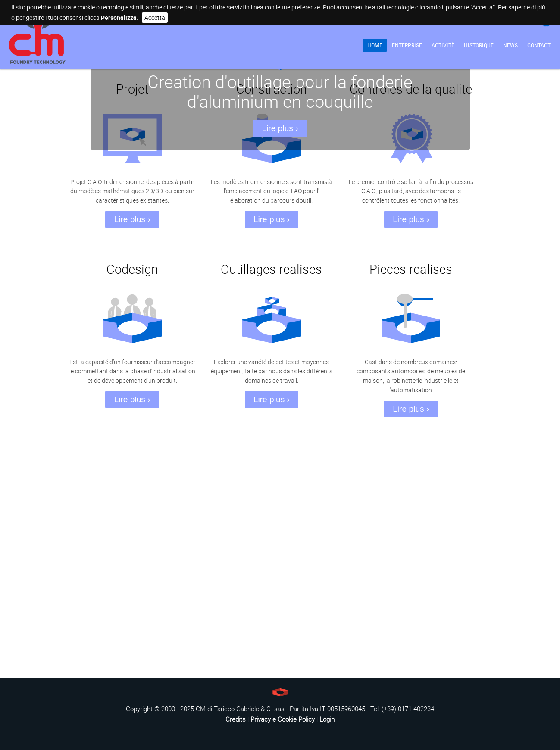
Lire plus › (280, 128)
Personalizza (119, 17)
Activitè (443, 45)
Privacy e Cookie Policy (283, 719)
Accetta (155, 17)
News (510, 45)
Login (327, 719)
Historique (479, 45)
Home (375, 45)
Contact (539, 45)
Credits (236, 719)
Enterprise (407, 45)
